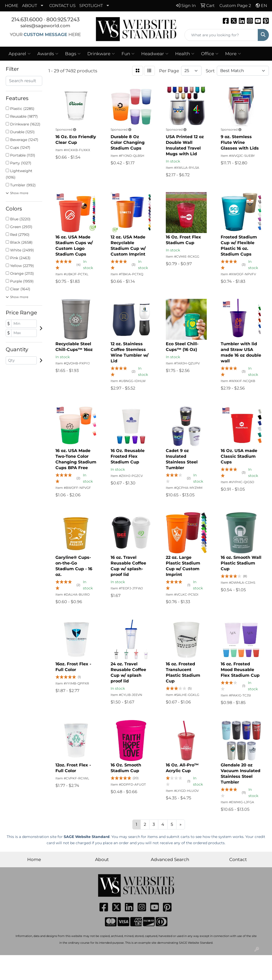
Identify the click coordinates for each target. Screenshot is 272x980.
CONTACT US (62, 6)
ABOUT (30, 6)
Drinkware (101, 54)
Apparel (20, 54)
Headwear (155, 54)
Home (34, 859)
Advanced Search (170, 859)
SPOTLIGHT (91, 6)
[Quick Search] (221, 35)
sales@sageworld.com (45, 26)
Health (185, 54)
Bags (73, 54)
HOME (12, 6)
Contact (238, 859)
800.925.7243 (63, 19)
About (102, 859)
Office (210, 54)
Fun (128, 54)
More (233, 54)
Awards (48, 54)
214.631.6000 (27, 19)
